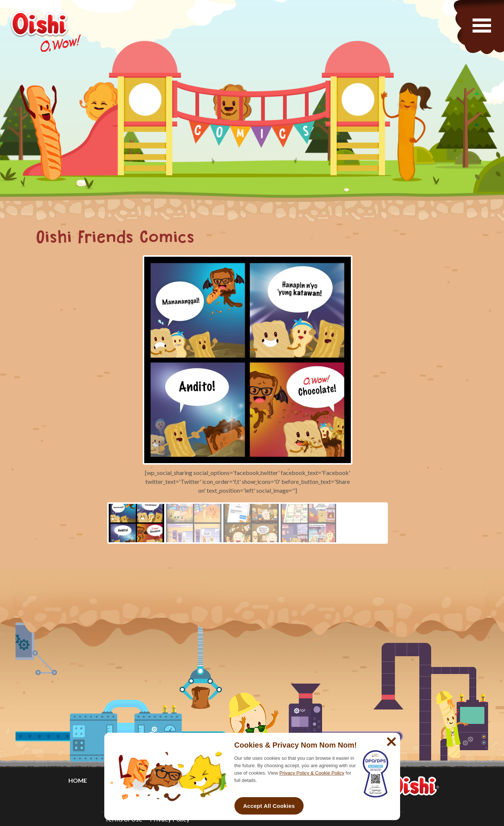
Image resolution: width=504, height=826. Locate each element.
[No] (390, 739)
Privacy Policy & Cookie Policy (312, 773)
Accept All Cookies (269, 806)
